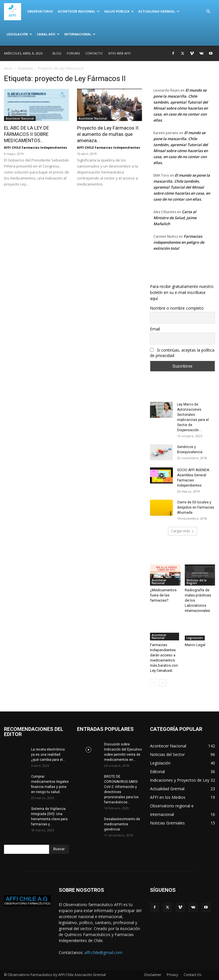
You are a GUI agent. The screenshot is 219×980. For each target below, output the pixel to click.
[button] (208, 12)
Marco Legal (195, 645)
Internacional (80, 34)
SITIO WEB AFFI (119, 53)
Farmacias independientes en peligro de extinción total (179, 242)
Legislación (19, 34)
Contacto (94, 53)
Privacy (173, 975)
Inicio (8, 68)
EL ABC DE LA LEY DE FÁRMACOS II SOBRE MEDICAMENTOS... (27, 134)
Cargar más (182, 531)
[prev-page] (154, 683)
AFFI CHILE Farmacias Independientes (36, 147)
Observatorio (40, 11)
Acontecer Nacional (79, 11)
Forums (73, 53)
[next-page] (163, 683)
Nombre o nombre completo (177, 308)
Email (155, 329)
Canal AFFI (48, 34)
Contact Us (192, 975)
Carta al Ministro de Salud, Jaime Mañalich (175, 218)
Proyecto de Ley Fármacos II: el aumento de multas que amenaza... (108, 134)
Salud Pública (119, 11)
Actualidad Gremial (159, 11)
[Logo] (14, 11)
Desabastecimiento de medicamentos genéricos (122, 824)
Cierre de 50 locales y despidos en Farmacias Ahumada (196, 507)
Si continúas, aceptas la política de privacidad (182, 353)
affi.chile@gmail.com (103, 952)
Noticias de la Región (196, 582)
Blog (57, 53)
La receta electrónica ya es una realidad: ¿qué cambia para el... (48, 755)
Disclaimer (153, 975)
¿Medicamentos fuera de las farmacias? (163, 595)
